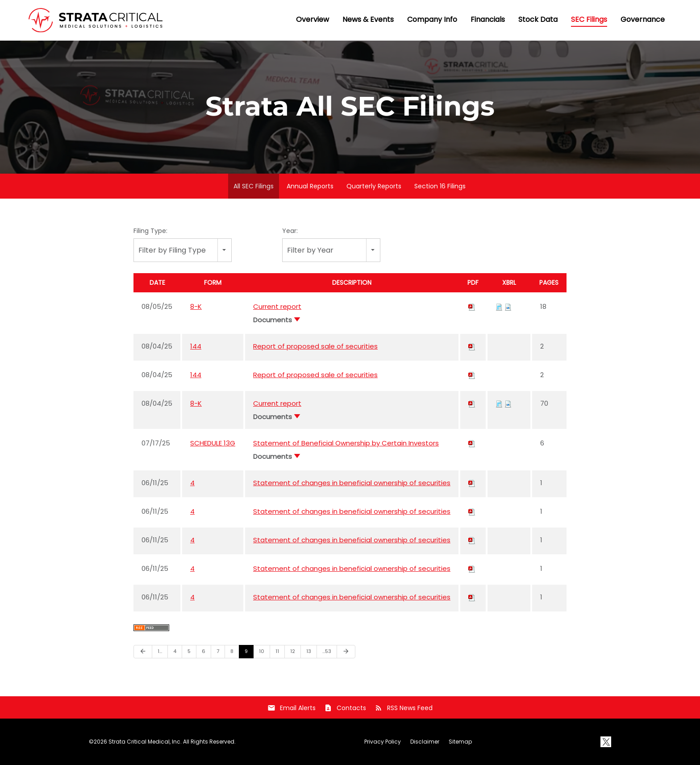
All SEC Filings (254, 186)
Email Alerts (292, 708)
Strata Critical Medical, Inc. (145, 742)
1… (160, 651)
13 (309, 651)
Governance (643, 19)
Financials (488, 19)
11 (277, 651)
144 (196, 346)
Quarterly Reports (374, 186)
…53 (327, 651)
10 (262, 651)
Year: (290, 231)
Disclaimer (425, 742)
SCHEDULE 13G (213, 443)
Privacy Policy (383, 742)
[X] (606, 742)
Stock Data (538, 19)
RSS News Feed (404, 708)
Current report (277, 306)
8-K (196, 306)
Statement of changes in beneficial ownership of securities (352, 483)
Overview (312, 19)
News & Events (368, 19)
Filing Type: (150, 231)
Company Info (432, 19)
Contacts (345, 708)
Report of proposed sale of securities (315, 346)
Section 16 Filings (440, 186)
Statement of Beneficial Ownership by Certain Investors (346, 443)
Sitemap (460, 742)
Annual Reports (310, 186)
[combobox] (183, 250)
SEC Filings (589, 19)
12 (293, 651)
